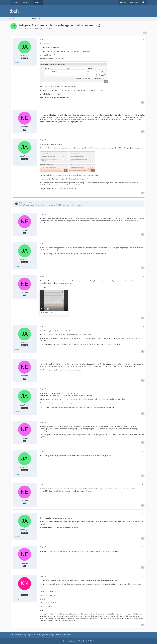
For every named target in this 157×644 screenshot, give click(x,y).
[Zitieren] (143, 102)
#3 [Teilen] (144, 140)
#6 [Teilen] (144, 277)
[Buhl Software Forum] (78, 11)
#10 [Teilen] (143, 422)
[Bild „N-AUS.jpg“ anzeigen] (54, 302)
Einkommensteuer (47, 205)
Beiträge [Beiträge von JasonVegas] (17, 62)
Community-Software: (79, 641)
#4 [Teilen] (144, 214)
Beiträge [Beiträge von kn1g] (17, 599)
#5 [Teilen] (144, 243)
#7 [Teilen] (144, 327)
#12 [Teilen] (143, 485)
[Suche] (143, 3)
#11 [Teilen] (143, 451)
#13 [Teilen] (143, 514)
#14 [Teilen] (143, 547)
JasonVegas (25, 28)
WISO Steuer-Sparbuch (65, 205)
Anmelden (123, 3)
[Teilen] (145, 33)
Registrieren (134, 3)
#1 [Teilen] (144, 40)
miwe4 (21, 203)
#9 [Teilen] (144, 389)
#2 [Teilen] (144, 111)
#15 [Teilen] (143, 576)
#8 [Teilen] (144, 360)
